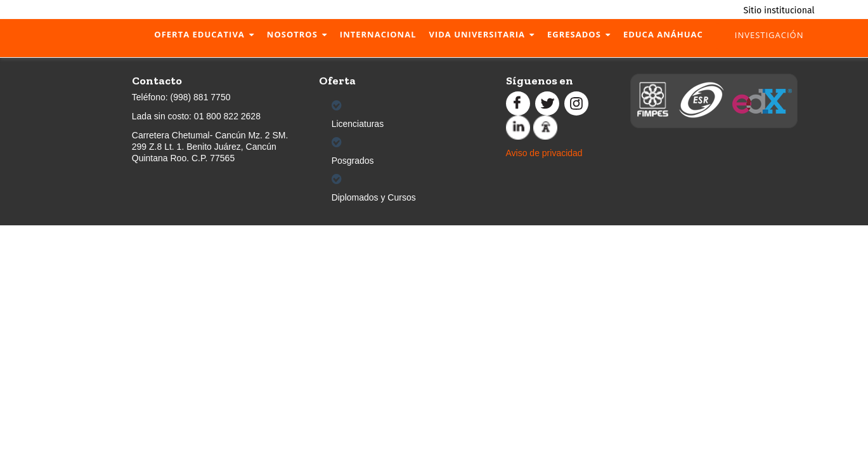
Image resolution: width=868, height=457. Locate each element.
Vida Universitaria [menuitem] (477, 34)
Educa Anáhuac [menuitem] (663, 34)
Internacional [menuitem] (378, 34)
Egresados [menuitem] (574, 34)
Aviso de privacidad (544, 153)
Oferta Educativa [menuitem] (199, 34)
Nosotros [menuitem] (292, 34)
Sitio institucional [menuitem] (779, 10)
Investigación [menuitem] (769, 35)
